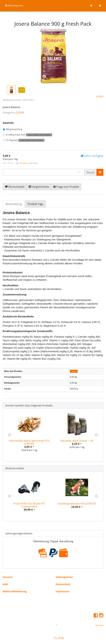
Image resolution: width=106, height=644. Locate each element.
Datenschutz (63, 584)
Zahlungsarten (64, 577)
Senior (74, 371)
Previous (10, 435)
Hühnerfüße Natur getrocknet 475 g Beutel (29, 442)
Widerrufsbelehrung (15, 591)
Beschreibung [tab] (14, 204)
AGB (5, 584)
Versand (24, 163)
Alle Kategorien (14, 5)
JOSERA (20, 112)
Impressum (62, 591)
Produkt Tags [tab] (35, 204)
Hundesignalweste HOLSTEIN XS (77, 503)
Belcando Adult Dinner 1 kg (77, 441)
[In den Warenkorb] (100, 172)
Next (96, 435)
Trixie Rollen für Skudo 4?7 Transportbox (29, 505)
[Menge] (44, 172)
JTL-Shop (59, 638)
